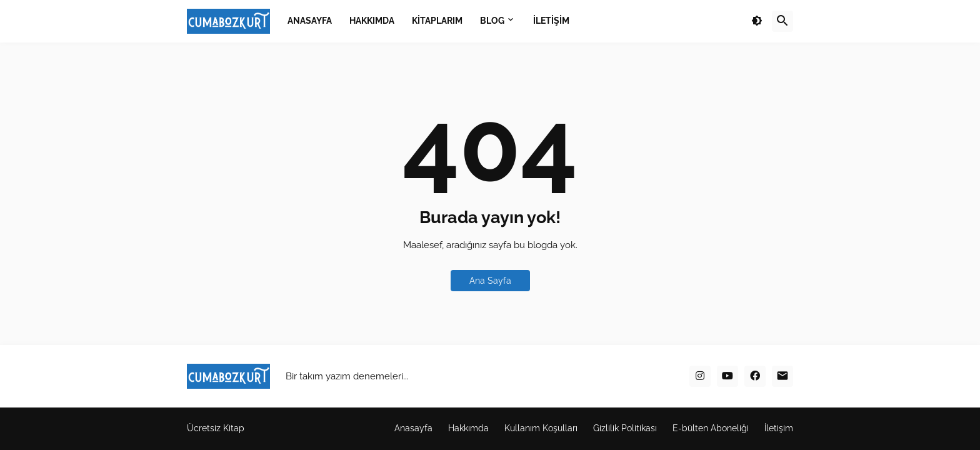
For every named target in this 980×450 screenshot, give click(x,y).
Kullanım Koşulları (541, 428)
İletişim (779, 428)
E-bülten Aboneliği (711, 428)
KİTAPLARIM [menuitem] (437, 21)
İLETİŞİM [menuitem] (551, 21)
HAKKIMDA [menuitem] (372, 21)
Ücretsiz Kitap (216, 428)
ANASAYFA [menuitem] (310, 21)
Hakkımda (468, 428)
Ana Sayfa (490, 281)
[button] (757, 21)
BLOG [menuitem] (492, 21)
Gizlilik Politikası (625, 428)
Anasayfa (413, 428)
